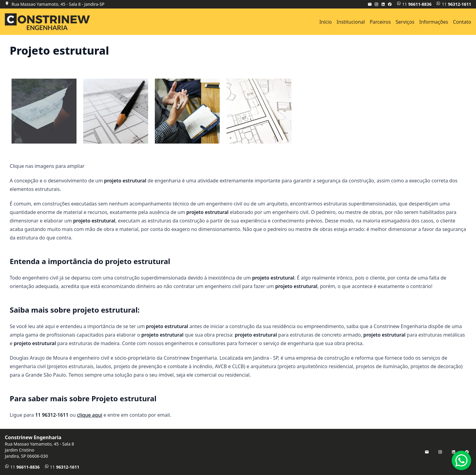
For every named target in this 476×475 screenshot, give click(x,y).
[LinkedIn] (383, 4)
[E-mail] (370, 4)
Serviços (405, 22)
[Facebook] (390, 4)
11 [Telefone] (454, 4)
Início (326, 22)
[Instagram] (376, 4)
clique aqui (90, 415)
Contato (462, 22)
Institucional (351, 22)
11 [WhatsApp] (414, 4)
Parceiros (380, 22)
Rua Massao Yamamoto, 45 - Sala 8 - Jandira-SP (58, 4)
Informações (434, 22)
